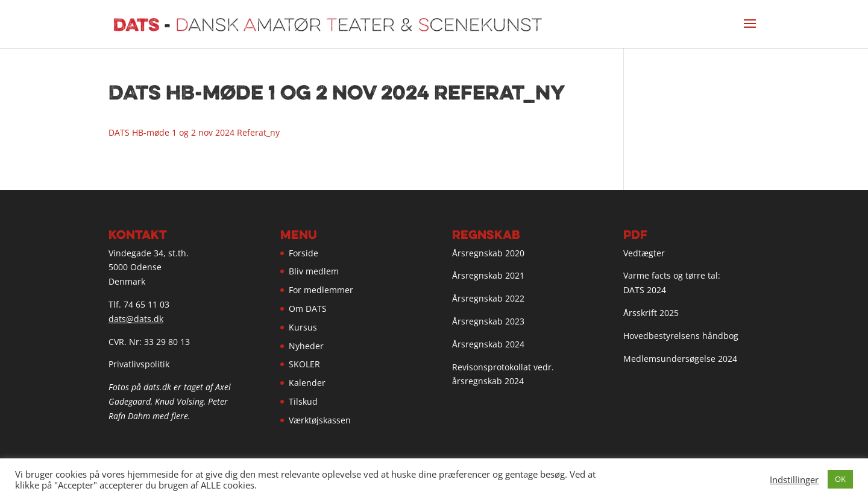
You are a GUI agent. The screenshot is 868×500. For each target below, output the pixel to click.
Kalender (307, 383)
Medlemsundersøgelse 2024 (680, 359)
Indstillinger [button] (794, 479)
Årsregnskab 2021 (488, 275)
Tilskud (303, 401)
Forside (303, 253)
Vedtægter (644, 253)
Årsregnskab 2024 (488, 344)
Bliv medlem (314, 271)
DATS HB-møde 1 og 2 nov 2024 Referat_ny (194, 132)
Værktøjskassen (320, 420)
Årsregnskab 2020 (488, 253)
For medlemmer (321, 290)
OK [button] (840, 479)
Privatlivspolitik (139, 364)
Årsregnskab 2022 (488, 298)
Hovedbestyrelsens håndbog (681, 336)
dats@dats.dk (136, 319)
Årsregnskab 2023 (488, 321)
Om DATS (308, 309)
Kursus (303, 327)
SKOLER (304, 364)
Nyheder (306, 346)
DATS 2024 (645, 290)
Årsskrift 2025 (651, 313)
